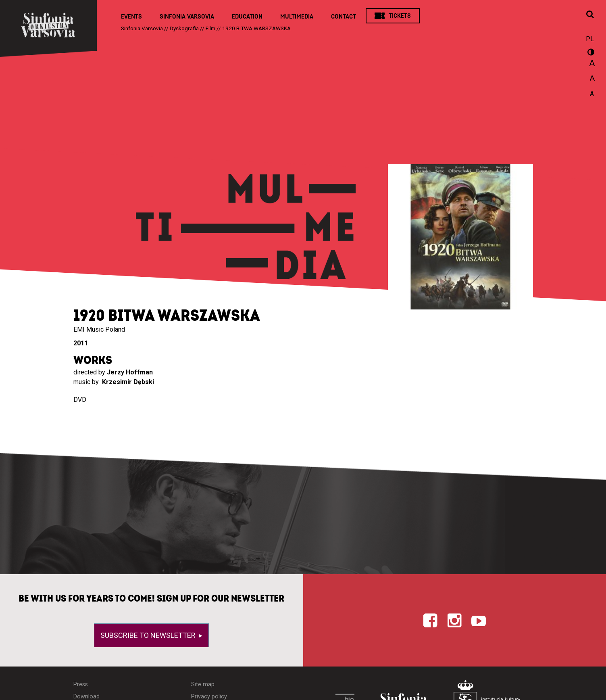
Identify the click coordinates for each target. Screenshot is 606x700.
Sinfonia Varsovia (187, 17)
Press (81, 684)
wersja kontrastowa (590, 53)
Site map (203, 684)
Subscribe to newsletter (149, 635)
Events (131, 17)
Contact (344, 17)
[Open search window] (590, 15)
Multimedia (297, 17)
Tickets (400, 16)
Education (247, 17)
